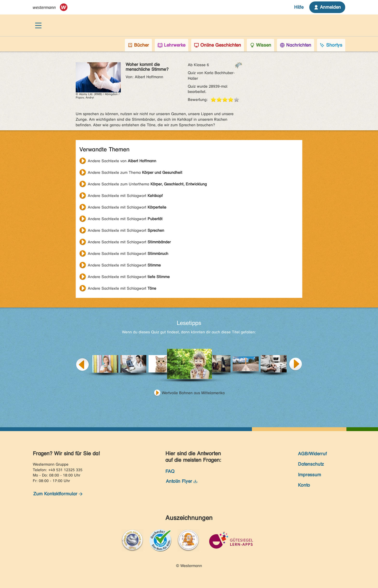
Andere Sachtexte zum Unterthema (147, 184)
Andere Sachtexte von (122, 161)
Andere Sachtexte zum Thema (135, 172)
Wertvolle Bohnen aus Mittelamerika (193, 393)
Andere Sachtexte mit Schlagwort (125, 196)
